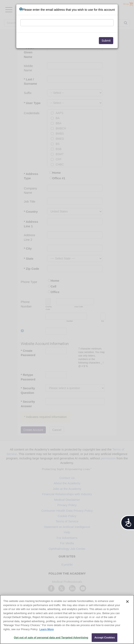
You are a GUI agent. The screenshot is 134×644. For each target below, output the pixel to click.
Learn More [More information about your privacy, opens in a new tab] (47, 629)
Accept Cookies (105, 638)
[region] (67, 619)
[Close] (127, 602)
